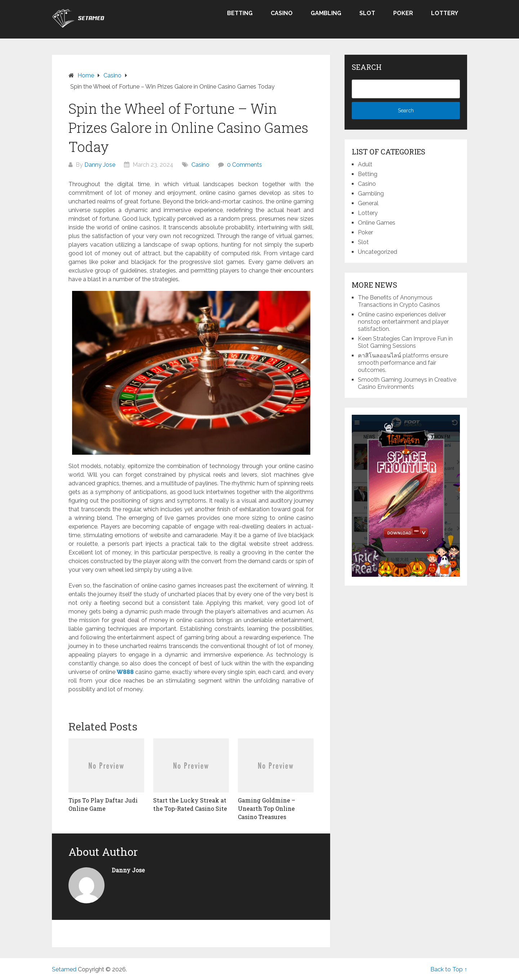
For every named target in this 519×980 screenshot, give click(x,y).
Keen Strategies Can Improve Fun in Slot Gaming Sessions (405, 342)
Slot (367, 13)
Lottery (445, 13)
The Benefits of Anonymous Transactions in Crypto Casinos (399, 301)
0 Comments (245, 165)
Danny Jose (100, 165)
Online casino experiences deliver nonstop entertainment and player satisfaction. (403, 322)
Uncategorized (378, 252)
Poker (403, 13)
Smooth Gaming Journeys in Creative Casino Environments (407, 383)
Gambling (326, 13)
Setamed (64, 969)
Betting (240, 13)
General (368, 203)
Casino (282, 13)
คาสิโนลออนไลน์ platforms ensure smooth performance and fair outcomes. (403, 363)
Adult (365, 164)
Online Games (377, 223)
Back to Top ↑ (449, 969)
